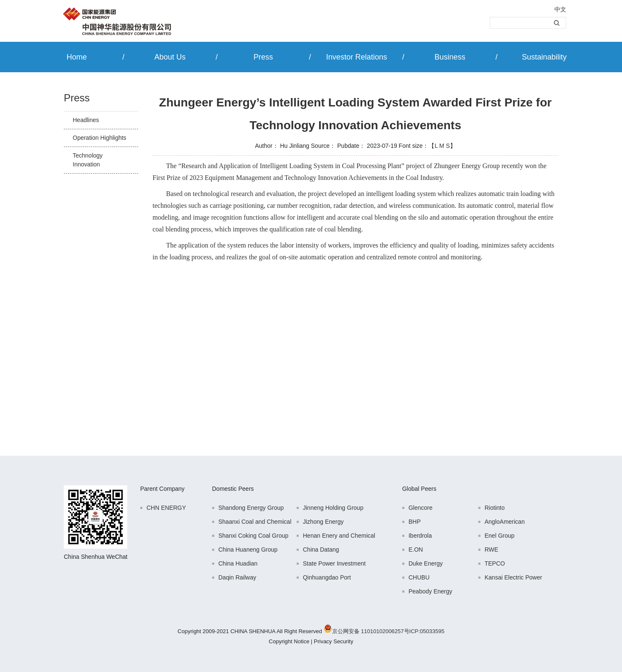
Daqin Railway (237, 577)
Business (450, 57)
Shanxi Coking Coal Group (254, 536)
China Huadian (238, 563)
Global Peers (419, 489)
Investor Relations (357, 57)
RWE (491, 550)
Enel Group (500, 536)
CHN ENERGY (166, 508)
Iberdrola (420, 536)
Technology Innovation (88, 160)
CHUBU (419, 577)
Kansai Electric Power (513, 577)
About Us (170, 57)
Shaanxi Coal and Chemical (255, 522)
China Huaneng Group (248, 550)
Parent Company (162, 489)
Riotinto (495, 508)
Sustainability (544, 57)
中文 (560, 9)
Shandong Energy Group (251, 508)
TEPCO (495, 563)
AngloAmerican (505, 522)
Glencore (421, 508)
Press (263, 57)
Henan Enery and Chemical (339, 536)
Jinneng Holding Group (333, 508)
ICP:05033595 (427, 631)
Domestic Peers (233, 489)
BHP (415, 522)
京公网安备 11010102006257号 (371, 631)
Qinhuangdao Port (327, 577)
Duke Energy (426, 563)
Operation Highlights (100, 138)
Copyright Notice (289, 641)
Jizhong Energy (323, 522)
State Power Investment (334, 563)
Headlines (86, 120)
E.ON (416, 550)
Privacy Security (334, 641)
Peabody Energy (431, 591)
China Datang (321, 550)
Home (76, 57)
